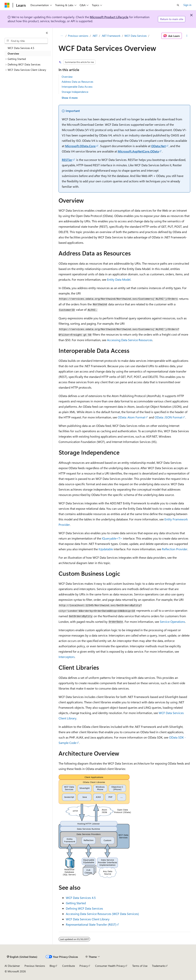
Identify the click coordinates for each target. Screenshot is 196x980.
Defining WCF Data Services (84, 908)
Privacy (84, 966)
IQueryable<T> (112, 538)
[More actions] (187, 36)
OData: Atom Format (131, 417)
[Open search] (178, 5)
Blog (52, 966)
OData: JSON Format (168, 417)
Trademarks (159, 966)
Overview (67, 77)
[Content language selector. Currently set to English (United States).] (22, 957)
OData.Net (158, 146)
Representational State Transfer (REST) (91, 924)
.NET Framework (111, 36)
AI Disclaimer (12, 966)
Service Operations (172, 622)
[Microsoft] (7, 5)
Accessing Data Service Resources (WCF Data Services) (102, 914)
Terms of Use (140, 966)
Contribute (69, 966)
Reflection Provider (175, 549)
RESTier (67, 160)
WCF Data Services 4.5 (81, 898)
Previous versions (78, 36)
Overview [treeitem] (13, 53)
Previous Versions (35, 966)
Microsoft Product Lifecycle (109, 17)
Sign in (187, 5)
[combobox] (26, 41)
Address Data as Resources (77, 82)
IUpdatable (106, 549)
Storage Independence (75, 92)
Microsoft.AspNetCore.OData (138, 151)
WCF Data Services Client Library (88, 919)
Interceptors (67, 657)
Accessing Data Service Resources (130, 340)
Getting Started (76, 903)
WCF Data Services (136, 36)
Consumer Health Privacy (110, 966)
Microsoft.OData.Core (80, 146)
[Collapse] (47, 33)
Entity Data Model (119, 279)
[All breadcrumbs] (62, 36)
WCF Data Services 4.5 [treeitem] (21, 48)
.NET (95, 36)
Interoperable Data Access (77, 87)
